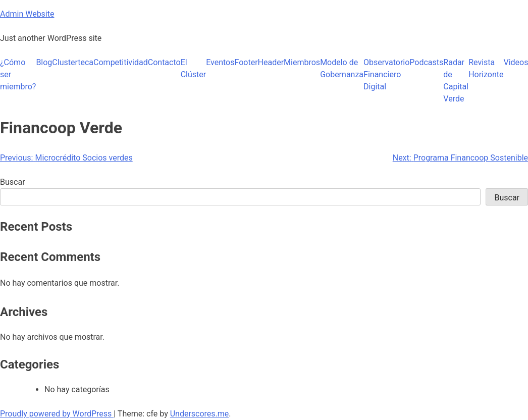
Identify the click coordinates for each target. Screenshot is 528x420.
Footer (246, 62)
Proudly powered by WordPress (57, 414)
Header (271, 62)
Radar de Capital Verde (456, 81)
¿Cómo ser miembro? (18, 74)
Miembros (302, 62)
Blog (44, 62)
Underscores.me (200, 414)
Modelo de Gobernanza (342, 68)
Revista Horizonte (486, 68)
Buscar (13, 182)
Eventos (220, 62)
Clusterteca (73, 62)
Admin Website (27, 14)
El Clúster (194, 68)
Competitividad (121, 62)
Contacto (164, 62)
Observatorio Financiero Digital (386, 74)
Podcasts (426, 62)
